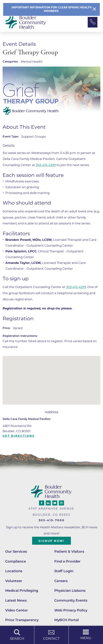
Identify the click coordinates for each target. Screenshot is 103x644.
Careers (61, 581)
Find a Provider (67, 561)
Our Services (16, 551)
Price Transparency (22, 620)
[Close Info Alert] (94, 9)
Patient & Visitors (69, 551)
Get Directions (19, 436)
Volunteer (14, 581)
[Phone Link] (93, 22)
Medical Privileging (22, 591)
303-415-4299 (46, 165)
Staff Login (64, 571)
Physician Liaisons (70, 591)
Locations (14, 571)
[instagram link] (61, 503)
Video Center (17, 610)
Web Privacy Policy (71, 610)
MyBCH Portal (67, 620)
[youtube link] (55, 503)
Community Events (71, 600)
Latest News (16, 600)
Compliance (16, 561)
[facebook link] (42, 503)
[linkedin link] (48, 503)
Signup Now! (51, 541)
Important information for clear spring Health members (52, 9)
